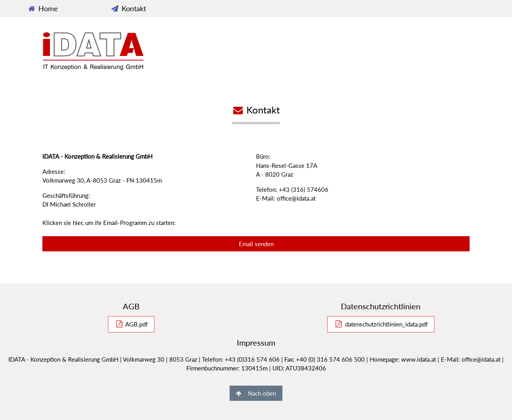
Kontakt (128, 8)
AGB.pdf (131, 324)
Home (43, 8)
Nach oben (256, 393)
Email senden (256, 244)
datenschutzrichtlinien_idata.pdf (381, 324)
